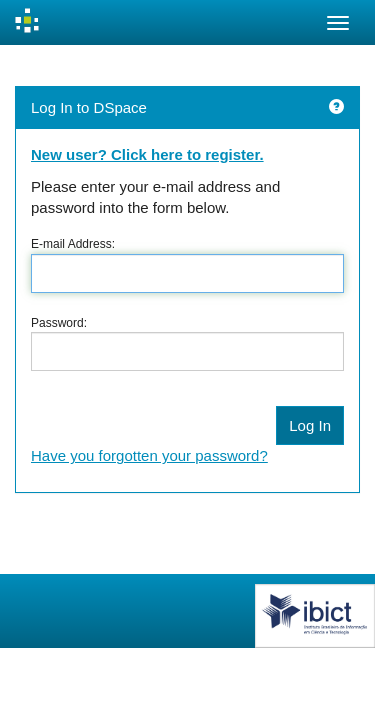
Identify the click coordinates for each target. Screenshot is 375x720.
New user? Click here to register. (147, 154)
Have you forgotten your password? (149, 455)
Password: (59, 323)
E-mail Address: (73, 244)
